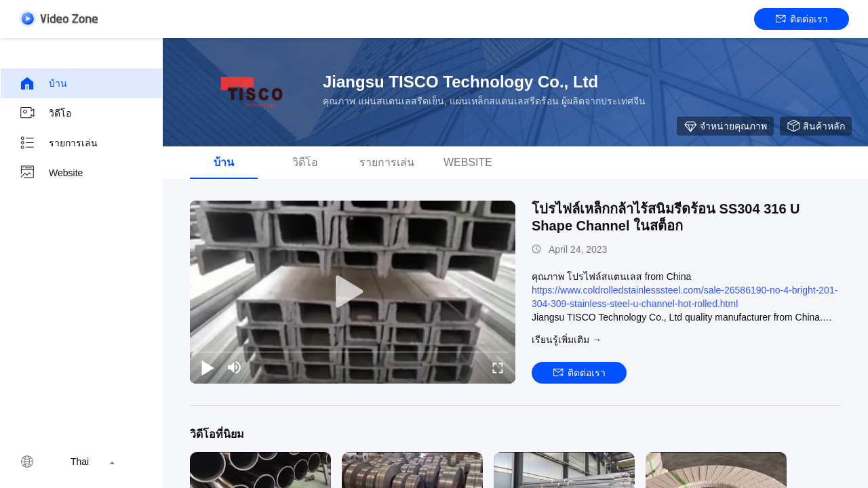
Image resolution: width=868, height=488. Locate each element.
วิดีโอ (45, 113)
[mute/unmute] (235, 367)
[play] (353, 292)
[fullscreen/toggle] (498, 367)
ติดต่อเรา (802, 19)
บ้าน (43, 83)
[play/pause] (208, 367)
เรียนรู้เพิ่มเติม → (567, 340)
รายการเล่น (58, 143)
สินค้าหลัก (816, 126)
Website (51, 173)
